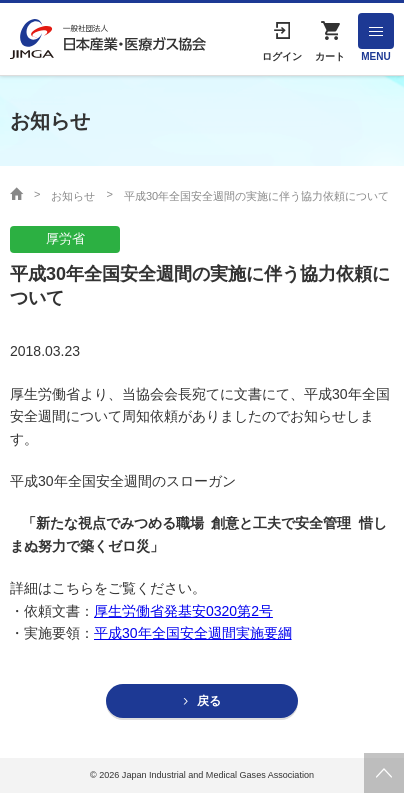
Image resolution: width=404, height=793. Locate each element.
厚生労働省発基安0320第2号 (183, 611)
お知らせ (73, 196)
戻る (209, 701)
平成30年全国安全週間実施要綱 (193, 633)
